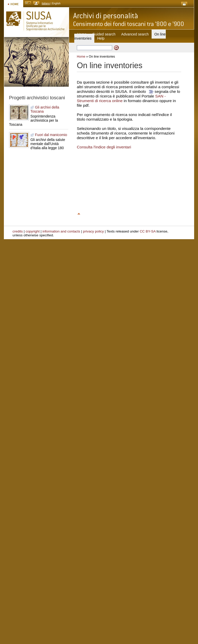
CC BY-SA (148, 231)
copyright (33, 231)
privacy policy (93, 231)
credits (18, 231)
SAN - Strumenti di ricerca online (121, 98)
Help (101, 38)
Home (81, 57)
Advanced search (135, 34)
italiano (46, 3)
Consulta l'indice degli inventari (104, 147)
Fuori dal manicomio (49, 135)
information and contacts (61, 231)
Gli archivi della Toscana (45, 109)
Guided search (104, 34)
